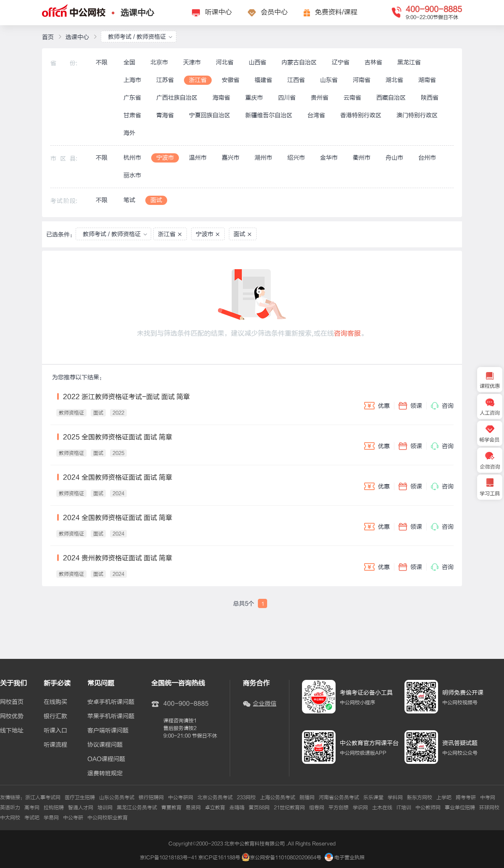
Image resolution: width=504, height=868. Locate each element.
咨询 (442, 406)
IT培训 (404, 808)
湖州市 (263, 158)
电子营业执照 (345, 858)
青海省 (165, 115)
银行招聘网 (151, 797)
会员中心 (274, 12)
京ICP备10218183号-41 (168, 858)
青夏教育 (171, 808)
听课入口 (55, 731)
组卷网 (317, 808)
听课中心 (218, 12)
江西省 (296, 80)
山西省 (257, 62)
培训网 (105, 808)
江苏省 (165, 80)
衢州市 (362, 158)
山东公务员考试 (117, 797)
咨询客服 (347, 333)
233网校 (246, 797)
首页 (48, 37)
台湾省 (316, 115)
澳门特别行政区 (417, 115)
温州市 (198, 158)
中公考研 (73, 818)
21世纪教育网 (289, 808)
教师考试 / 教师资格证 (140, 37)
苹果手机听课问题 (111, 716)
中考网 (488, 797)
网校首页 (12, 702)
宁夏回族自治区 (210, 115)
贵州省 (320, 98)
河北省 (225, 62)
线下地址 (12, 731)
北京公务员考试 (215, 797)
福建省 (263, 80)
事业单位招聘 (460, 808)
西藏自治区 (391, 98)
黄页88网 (259, 808)
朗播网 (307, 797)
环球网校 (489, 808)
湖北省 (394, 80)
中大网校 (10, 818)
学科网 (395, 797)
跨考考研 (466, 797)
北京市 (159, 62)
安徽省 (231, 80)
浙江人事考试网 (43, 797)
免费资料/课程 (336, 12)
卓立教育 (215, 808)
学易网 (51, 818)
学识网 (360, 808)
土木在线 (382, 808)
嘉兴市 (231, 158)
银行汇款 (55, 716)
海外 (129, 133)
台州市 (427, 158)
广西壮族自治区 (177, 98)
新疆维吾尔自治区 (269, 115)
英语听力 (10, 808)
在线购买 (55, 702)
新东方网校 (420, 797)
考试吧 (32, 818)
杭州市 (132, 158)
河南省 (362, 80)
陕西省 (430, 98)
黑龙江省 (409, 62)
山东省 (329, 80)
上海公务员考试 (278, 797)
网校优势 (12, 716)
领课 (410, 406)
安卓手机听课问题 (111, 702)
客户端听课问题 (108, 731)
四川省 (287, 98)
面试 (156, 200)
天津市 (192, 62)
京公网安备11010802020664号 (286, 858)
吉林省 (373, 62)
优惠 (377, 406)
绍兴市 (296, 158)
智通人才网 (81, 808)
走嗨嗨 (237, 808)
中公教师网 (428, 808)
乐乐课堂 (373, 797)
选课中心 (137, 13)
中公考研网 (181, 797)
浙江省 (198, 80)
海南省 (221, 98)
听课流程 (55, 745)
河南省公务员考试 (339, 797)
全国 (129, 62)
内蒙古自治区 (299, 62)
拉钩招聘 (54, 808)
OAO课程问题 (106, 759)
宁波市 (165, 158)
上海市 (132, 80)
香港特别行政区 (361, 115)
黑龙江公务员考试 (137, 808)
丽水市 (132, 175)
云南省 (352, 98)
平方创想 (339, 808)
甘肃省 (132, 115)
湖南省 (427, 80)
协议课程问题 (105, 745)
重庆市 (254, 98)
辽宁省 (341, 62)
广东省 (132, 98)
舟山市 (394, 158)
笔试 (129, 200)
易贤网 (193, 808)
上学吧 (444, 797)
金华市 (329, 158)
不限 (102, 62)
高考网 (32, 808)
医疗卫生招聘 (80, 797)
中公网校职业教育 (108, 818)
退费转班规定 (105, 774)
